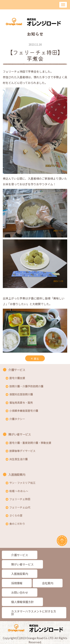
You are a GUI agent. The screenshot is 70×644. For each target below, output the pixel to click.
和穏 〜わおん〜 (19, 491)
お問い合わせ (20, 592)
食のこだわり (17, 524)
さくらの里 (16, 516)
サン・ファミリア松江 (22, 483)
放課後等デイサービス (22, 451)
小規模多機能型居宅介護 (24, 411)
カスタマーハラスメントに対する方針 (34, 613)
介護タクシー (17, 419)
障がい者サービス (20, 434)
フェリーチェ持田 (20, 499)
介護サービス (17, 370)
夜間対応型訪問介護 (21, 395)
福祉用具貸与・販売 (21, 403)
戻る (35, 358)
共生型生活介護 (18, 459)
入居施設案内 (17, 475)
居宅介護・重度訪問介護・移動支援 (30, 443)
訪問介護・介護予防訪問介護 (26, 387)
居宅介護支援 (17, 378)
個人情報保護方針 (22, 602)
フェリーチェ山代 (20, 508)
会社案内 (48, 583)
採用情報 (17, 583)
